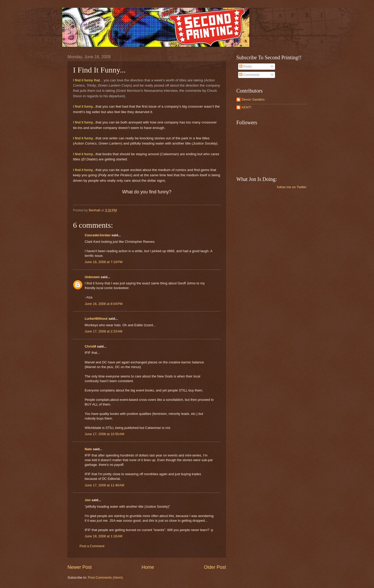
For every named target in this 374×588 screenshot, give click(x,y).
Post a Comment (92, 546)
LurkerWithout (96, 319)
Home (148, 567)
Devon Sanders (253, 99)
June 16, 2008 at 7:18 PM (104, 262)
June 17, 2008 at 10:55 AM (104, 434)
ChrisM (90, 346)
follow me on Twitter (292, 187)
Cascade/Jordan (98, 235)
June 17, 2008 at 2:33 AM (103, 331)
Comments (249, 75)
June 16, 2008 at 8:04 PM (104, 304)
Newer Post (80, 567)
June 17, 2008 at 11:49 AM (104, 485)
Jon (88, 500)
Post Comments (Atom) (105, 577)
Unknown (92, 277)
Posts (245, 66)
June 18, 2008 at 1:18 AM (103, 536)
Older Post (215, 567)
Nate (88, 449)
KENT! (246, 107)
